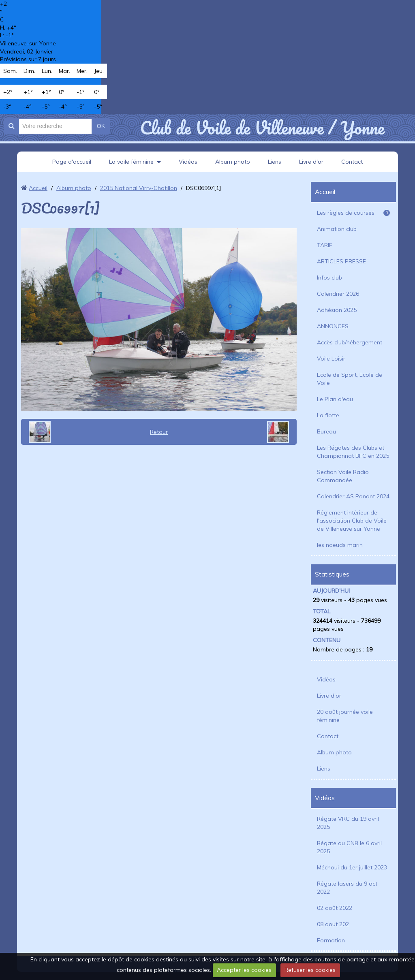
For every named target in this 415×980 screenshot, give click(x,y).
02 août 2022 (335, 908)
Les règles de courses (353, 213)
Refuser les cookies (310, 970)
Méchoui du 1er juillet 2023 (352, 867)
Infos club (329, 278)
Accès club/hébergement (350, 342)
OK (101, 126)
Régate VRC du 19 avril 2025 (348, 823)
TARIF (325, 245)
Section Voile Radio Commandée (343, 476)
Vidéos (188, 162)
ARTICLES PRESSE (341, 261)
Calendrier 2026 (338, 294)
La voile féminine (131, 162)
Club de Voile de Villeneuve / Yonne (262, 128)
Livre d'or (311, 162)
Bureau (326, 431)
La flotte (328, 415)
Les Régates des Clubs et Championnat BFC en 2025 (353, 452)
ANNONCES (333, 326)
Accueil (38, 188)
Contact (352, 162)
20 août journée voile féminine (345, 716)
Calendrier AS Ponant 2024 (353, 496)
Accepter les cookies (244, 970)
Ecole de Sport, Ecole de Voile (350, 379)
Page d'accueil (72, 162)
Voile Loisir (331, 359)
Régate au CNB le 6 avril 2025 (349, 847)
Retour (159, 432)
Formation (331, 940)
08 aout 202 (333, 924)
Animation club (337, 229)
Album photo (233, 162)
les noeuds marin (340, 545)
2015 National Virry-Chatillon (139, 188)
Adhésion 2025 (337, 310)
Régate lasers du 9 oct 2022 (347, 888)
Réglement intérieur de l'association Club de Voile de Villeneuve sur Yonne (352, 521)
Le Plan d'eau (335, 399)
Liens (275, 162)
